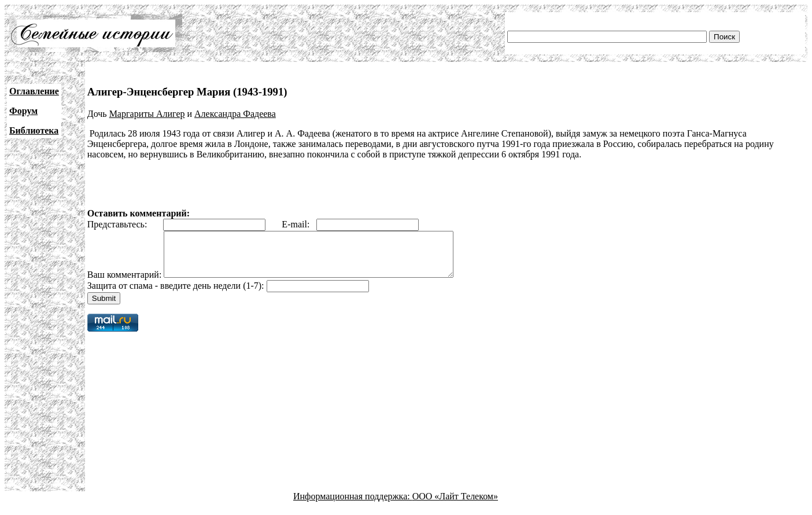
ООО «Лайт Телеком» (455, 505)
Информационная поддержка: (353, 505)
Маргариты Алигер (147, 114)
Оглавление (34, 91)
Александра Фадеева (235, 114)
